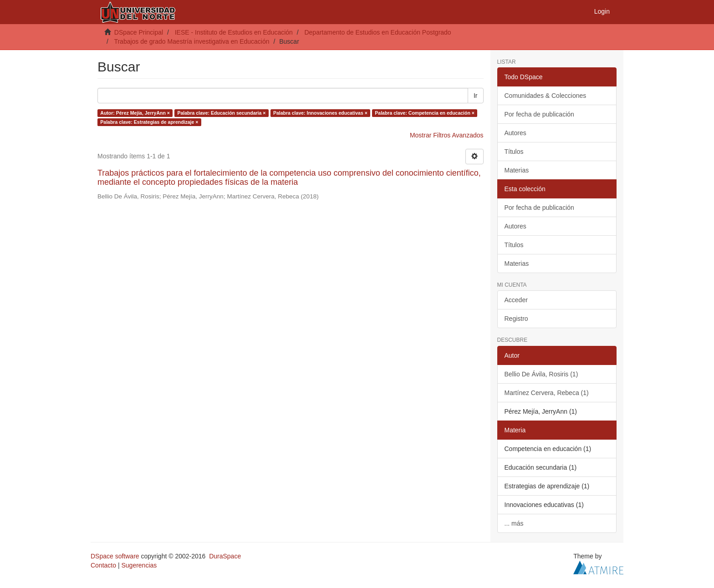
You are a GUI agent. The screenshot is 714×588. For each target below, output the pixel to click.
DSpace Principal (139, 32)
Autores (515, 133)
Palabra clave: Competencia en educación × (425, 113)
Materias (517, 170)
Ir (476, 96)
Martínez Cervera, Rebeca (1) (547, 393)
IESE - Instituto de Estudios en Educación (234, 32)
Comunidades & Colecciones (546, 96)
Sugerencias (139, 565)
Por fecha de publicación (539, 114)
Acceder (516, 300)
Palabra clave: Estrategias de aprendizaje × (149, 122)
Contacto (103, 565)
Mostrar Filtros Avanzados (447, 135)
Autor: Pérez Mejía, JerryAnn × (135, 113)
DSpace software (115, 556)
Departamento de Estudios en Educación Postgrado (377, 32)
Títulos (514, 152)
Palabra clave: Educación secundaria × (221, 113)
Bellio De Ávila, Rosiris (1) (541, 374)
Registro (516, 319)
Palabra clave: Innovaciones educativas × (320, 113)
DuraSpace (225, 556)
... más (514, 523)
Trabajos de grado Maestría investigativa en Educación (191, 41)
